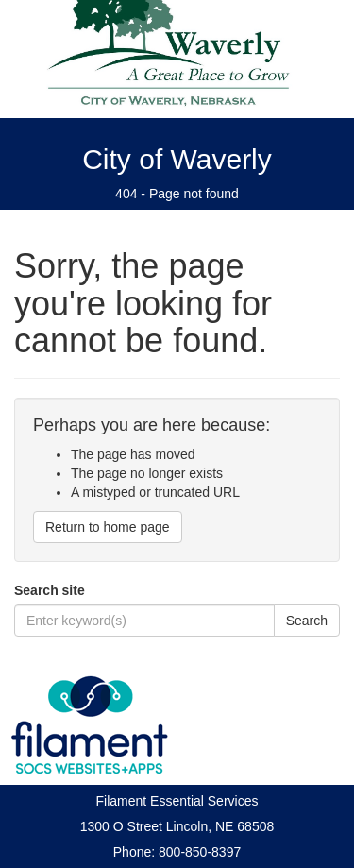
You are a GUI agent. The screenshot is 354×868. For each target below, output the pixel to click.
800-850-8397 (200, 852)
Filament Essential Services (177, 801)
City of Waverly (177, 159)
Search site (50, 590)
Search (307, 621)
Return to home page (108, 527)
